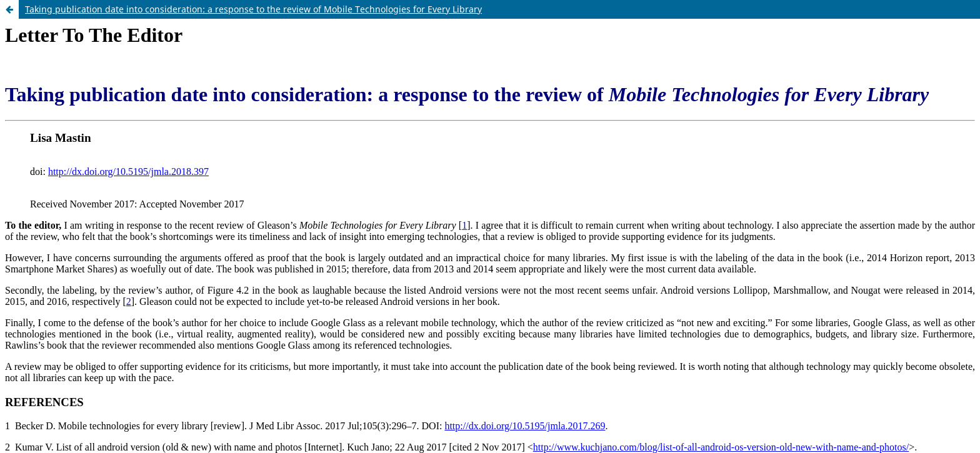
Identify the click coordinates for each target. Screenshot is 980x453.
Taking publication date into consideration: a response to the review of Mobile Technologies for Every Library (253, 9)
